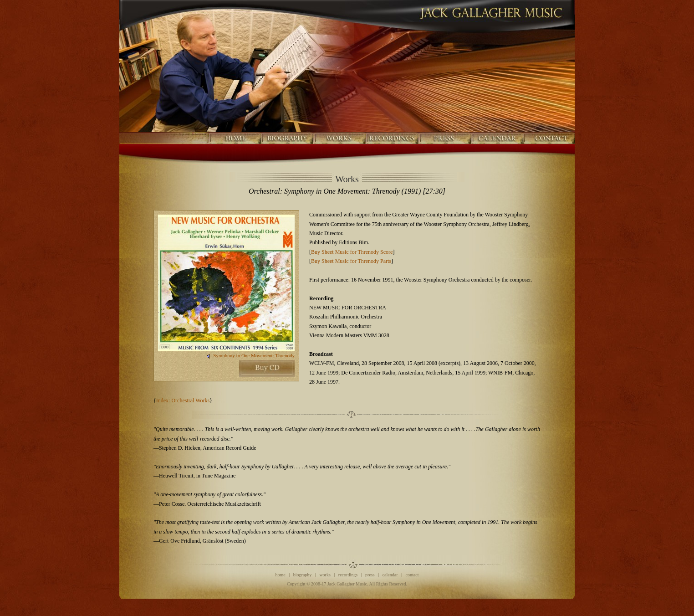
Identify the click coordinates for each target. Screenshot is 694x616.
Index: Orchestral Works (183, 400)
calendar (390, 575)
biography (303, 575)
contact (412, 575)
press (370, 575)
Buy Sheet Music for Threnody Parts (351, 261)
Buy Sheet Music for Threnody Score (352, 252)
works (325, 575)
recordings (348, 575)
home (281, 575)
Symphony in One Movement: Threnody (254, 355)
